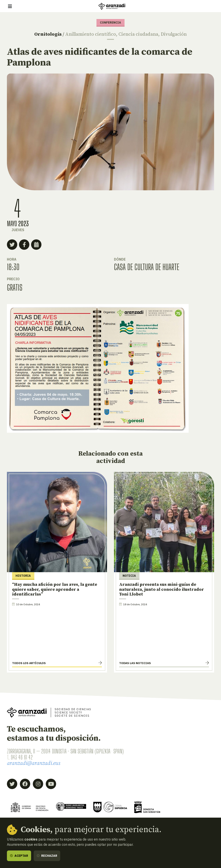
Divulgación (174, 34)
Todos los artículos (29, 663)
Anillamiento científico (91, 34)
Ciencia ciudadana (138, 34)
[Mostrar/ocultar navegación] (10, 6)
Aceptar (19, 856)
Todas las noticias (135, 663)
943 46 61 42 (22, 757)
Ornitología (48, 34)
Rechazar (47, 856)
